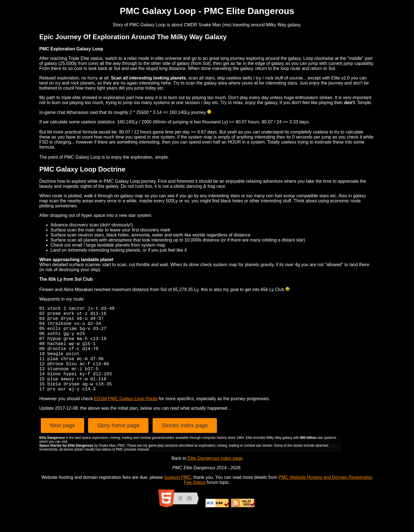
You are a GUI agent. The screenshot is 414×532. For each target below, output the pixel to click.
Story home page (118, 444)
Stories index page (185, 444)
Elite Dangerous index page (215, 477)
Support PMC (178, 496)
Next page (62, 444)
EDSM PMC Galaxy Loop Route (126, 418)
